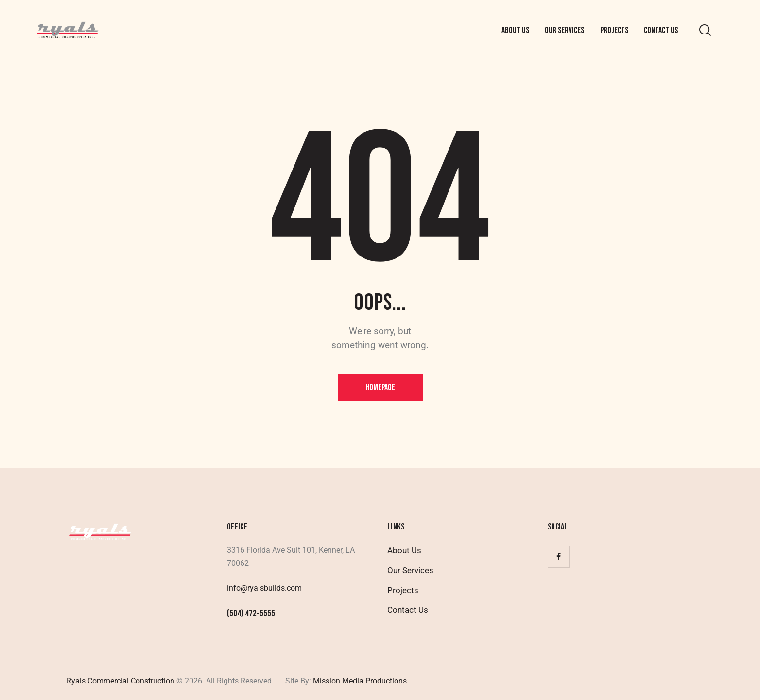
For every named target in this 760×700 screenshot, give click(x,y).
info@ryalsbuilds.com (264, 588)
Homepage (380, 387)
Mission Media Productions (359, 681)
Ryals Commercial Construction (121, 681)
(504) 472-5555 (251, 614)
